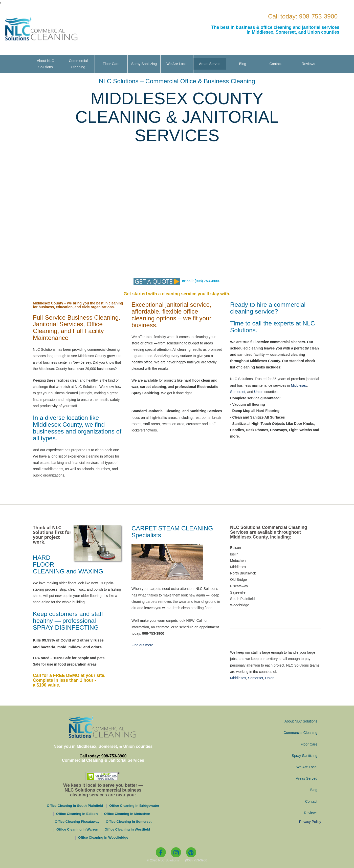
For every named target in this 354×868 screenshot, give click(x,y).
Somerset (238, 392)
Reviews (308, 64)
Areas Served (210, 64)
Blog (242, 64)
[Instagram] (176, 852)
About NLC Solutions (46, 64)
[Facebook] (161, 852)
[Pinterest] (191, 852)
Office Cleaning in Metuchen (127, 814)
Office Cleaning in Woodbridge (103, 838)
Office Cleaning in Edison (77, 814)
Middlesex (299, 385)
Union (259, 392)
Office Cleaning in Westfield (127, 829)
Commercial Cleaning (78, 64)
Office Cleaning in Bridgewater (134, 806)
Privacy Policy (310, 822)
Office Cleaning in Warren (77, 829)
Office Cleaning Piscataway (77, 822)
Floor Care (111, 64)
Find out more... (144, 645)
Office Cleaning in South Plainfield (75, 806)
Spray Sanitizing (144, 64)
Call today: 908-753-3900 (303, 16)
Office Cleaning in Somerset (129, 822)
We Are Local (177, 64)
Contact (275, 64)
